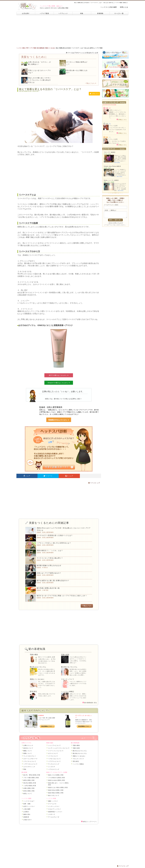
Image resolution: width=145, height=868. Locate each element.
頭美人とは (124, 7)
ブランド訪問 (113, 126)
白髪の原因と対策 (29, 788)
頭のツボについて (54, 795)
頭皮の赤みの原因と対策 (56, 790)
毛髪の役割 (65, 655)
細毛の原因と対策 (29, 780)
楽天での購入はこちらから (59, 375)
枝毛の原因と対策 (29, 791)
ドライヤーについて (30, 761)
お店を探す (26, 13)
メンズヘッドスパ (54, 806)
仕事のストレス (28, 745)
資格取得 (26, 817)
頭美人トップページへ (89, 822)
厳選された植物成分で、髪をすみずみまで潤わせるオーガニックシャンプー (84, 722)
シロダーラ (52, 814)
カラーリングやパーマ (30, 759)
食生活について (28, 748)
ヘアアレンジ (63, 13)
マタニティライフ (68, 679)
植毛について (28, 794)
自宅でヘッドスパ (29, 806)
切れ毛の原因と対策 (30, 783)
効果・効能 (27, 804)
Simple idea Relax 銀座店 (112, 166)
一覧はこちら (91, 83)
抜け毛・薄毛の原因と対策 (32, 775)
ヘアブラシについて (54, 761)
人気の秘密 (27, 809)
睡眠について (28, 751)
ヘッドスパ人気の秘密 (109, 7)
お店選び (26, 812)
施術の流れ (27, 814)
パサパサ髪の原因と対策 (31, 778)
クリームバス (52, 804)
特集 (82, 13)
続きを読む (117, 162)
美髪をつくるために (37, 679)
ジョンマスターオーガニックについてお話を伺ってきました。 (117, 130)
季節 (25, 769)
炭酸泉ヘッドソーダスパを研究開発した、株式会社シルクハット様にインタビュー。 (117, 115)
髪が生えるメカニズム (38, 667)
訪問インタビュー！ (115, 110)
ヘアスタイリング (54, 769)
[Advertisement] (73, 31)
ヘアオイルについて (54, 759)
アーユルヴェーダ (54, 817)
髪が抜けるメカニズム (69, 667)
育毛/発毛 (33, 692)
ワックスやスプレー (30, 756)
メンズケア (52, 767)
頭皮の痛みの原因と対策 (56, 793)
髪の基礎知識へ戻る (90, 703)
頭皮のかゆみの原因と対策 (56, 780)
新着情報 (100, 13)
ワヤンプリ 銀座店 (110, 152)
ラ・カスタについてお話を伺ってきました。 (117, 142)
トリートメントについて (56, 751)
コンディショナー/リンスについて (59, 748)
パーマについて (53, 756)
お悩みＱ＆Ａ (28, 820)
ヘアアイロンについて (30, 764)
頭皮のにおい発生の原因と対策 (58, 788)
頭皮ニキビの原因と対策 (56, 775)
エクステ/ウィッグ (29, 767)
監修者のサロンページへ (59, 420)
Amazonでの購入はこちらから (59, 383)
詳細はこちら (122, 119)
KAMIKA (41, 716)
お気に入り (94, 94)
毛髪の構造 (34, 655)
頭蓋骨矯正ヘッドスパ (55, 812)
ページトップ (94, 483)
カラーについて (53, 753)
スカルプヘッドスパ (54, 809)
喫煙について (28, 753)
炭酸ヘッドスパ (53, 801)
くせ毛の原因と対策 (30, 786)
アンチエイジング (54, 764)
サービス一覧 (119, 13)
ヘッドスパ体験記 (68, 692)
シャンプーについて (54, 745)
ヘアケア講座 (44, 13)
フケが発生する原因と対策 (56, 778)
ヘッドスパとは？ (29, 801)
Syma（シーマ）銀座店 (111, 180)
